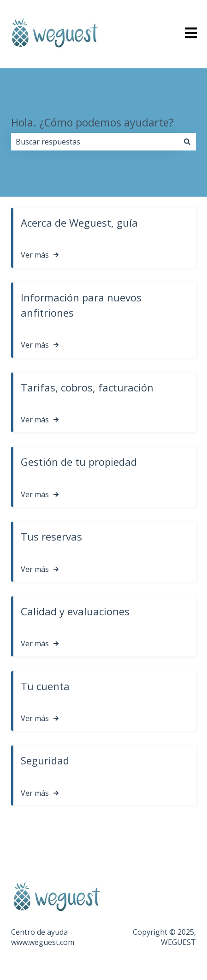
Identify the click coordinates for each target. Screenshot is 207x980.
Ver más (35, 255)
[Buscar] (187, 142)
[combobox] (95, 142)
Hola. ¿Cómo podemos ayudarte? (92, 122)
